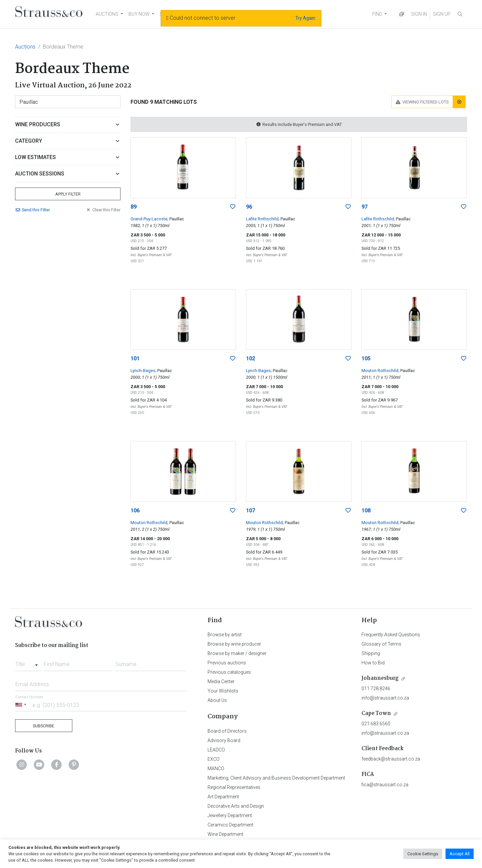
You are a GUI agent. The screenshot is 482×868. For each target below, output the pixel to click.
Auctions (25, 47)
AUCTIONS (107, 14)
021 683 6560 (376, 724)
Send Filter (32, 210)
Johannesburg (380, 678)
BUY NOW (139, 14)
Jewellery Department (230, 815)
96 (249, 207)
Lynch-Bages (143, 371)
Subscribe (44, 726)
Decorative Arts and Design (236, 806)
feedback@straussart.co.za (391, 759)
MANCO (216, 769)
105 (366, 358)
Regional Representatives (234, 787)
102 (251, 358)
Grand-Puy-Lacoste (149, 219)
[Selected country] (22, 705)
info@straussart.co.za (385, 698)
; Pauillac (176, 219)
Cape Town (376, 713)
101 (135, 358)
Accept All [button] (460, 854)
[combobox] (28, 662)
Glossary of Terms (381, 644)
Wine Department (225, 834)
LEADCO (216, 750)
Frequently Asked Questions (391, 635)
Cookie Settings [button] (423, 854)
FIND (377, 14)
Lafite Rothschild (262, 219)
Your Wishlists (223, 691)
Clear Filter (103, 210)
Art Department (223, 797)
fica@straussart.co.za (385, 785)
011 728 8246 (376, 689)
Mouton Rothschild (380, 371)
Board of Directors (227, 731)
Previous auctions (227, 663)
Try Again (305, 18)
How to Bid (373, 663)
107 (251, 511)
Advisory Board (224, 740)
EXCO (214, 759)
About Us (217, 700)
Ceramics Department (230, 825)
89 (134, 207)
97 (365, 207)
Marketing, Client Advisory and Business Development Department (276, 778)
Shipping (371, 653)
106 (135, 511)
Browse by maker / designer (237, 653)
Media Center (221, 681)
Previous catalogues (229, 672)
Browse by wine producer (234, 644)
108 (366, 511)
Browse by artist (225, 635)
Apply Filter (68, 194)
